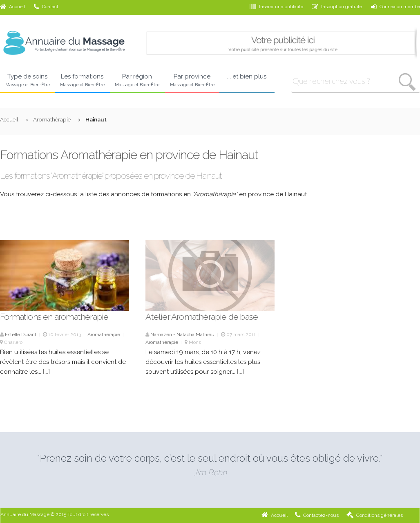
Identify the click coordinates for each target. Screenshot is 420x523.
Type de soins (27, 81)
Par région (137, 81)
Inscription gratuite (337, 7)
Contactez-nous (317, 515)
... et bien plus (247, 76)
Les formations (82, 81)
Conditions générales (375, 515)
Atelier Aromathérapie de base (202, 317)
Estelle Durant (21, 334)
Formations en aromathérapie (54, 317)
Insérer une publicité (276, 7)
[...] (46, 372)
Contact (46, 7)
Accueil (12, 7)
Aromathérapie (52, 119)
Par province (192, 81)
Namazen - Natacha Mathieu (182, 334)
